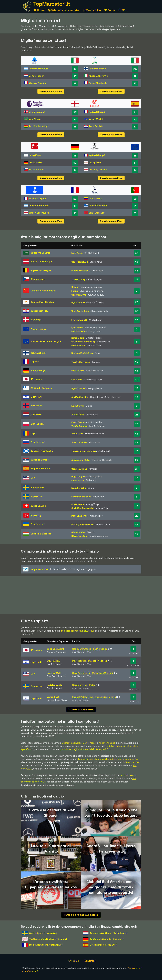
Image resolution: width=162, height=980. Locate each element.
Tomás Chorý (78, 279)
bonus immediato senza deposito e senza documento (108, 759)
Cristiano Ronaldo (72, 743)
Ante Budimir (96, 126)
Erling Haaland (37, 112)
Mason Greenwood (39, 213)
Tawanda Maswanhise (84, 451)
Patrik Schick (36, 169)
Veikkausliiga (38, 353)
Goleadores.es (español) (103, 945)
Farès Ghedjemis (98, 83)
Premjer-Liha (37, 524)
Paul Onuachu (79, 516)
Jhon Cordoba (79, 442)
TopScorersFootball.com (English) (48, 939)
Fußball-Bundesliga (41, 261)
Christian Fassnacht (83, 508)
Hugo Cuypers (79, 476)
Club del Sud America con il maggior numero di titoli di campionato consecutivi (111, 887)
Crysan (75, 287)
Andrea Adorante (98, 76)
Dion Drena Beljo (80, 311)
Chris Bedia (78, 504)
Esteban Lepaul (37, 198)
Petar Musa (78, 480)
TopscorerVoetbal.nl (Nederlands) (109, 933)
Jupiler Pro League (41, 270)
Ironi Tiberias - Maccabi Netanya (90, 661)
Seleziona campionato (63, 10)
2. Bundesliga (38, 370)
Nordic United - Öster (84, 685)
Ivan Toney (77, 253)
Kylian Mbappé (97, 112)
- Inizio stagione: (59, 569)
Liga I (33, 433)
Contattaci (90, 961)
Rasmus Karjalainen (82, 353)
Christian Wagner (81, 497)
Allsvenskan (37, 487)
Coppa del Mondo (40, 569)
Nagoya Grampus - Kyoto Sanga (90, 649)
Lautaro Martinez (38, 69)
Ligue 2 (35, 362)
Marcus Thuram (37, 83)
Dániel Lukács (79, 536)
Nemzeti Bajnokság (41, 534)
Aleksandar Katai (81, 460)
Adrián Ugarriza (80, 397)
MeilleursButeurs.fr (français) (46, 945)
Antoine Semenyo (38, 126)
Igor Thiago (35, 119)
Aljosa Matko (78, 532)
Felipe (75, 291)
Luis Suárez (95, 198)
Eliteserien (36, 405)
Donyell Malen (37, 76)
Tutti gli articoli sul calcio (81, 915)
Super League (38, 506)
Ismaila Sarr (78, 338)
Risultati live (92, 10)
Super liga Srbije (40, 460)
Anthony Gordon (98, 169)
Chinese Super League (43, 290)
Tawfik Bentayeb (81, 362)
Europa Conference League (46, 341)
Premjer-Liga (37, 442)
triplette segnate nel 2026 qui (77, 631)
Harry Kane (35, 155)
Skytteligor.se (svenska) (43, 933)
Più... (123, 10)
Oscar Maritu (79, 295)
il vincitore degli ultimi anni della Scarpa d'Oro (85, 749)
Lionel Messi (89, 743)
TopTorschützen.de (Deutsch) (107, 939)
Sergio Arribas (79, 469)
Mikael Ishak (78, 345)
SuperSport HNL (39, 311)
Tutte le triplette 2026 (81, 709)
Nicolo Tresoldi (80, 271)
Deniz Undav (36, 162)
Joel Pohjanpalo (98, 69)
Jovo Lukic (77, 434)
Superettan (37, 496)
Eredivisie (36, 414)
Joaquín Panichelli (39, 206)
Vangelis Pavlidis (98, 206)
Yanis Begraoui (97, 213)
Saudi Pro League (40, 253)
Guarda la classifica (51, 91)
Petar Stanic (78, 331)
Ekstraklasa (37, 424)
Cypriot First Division (42, 302)
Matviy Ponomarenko (83, 524)
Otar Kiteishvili (80, 262)
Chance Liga (37, 279)
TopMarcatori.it (52, 4)
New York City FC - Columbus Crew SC (93, 673)
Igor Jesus (77, 327)
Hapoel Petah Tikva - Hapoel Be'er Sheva (94, 697)
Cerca (110, 10)
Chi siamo (74, 961)
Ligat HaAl (36, 397)
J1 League (36, 379)
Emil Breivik (78, 406)
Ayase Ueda (78, 415)
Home (39, 10)
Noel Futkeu (78, 371)
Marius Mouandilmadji (83, 342)
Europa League (39, 329)
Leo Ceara (77, 379)
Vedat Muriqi (96, 119)
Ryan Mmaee (78, 302)
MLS (33, 478)
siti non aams (132, 762)
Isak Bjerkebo (79, 488)
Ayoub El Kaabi (79, 388)
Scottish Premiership (42, 451)
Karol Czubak (79, 422)
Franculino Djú (79, 320)
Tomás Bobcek (79, 426)
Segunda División (40, 468)
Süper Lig (36, 515)
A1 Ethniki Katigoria (41, 388)
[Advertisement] (81, 595)
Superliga (36, 319)
